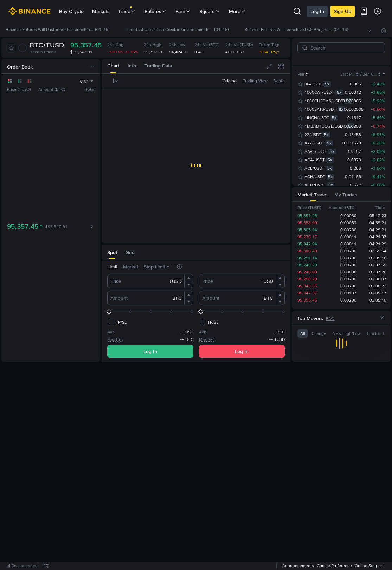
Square (210, 11)
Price (116, 281)
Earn (183, 11)
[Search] (344, 48)
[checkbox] (117, 322)
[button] (189, 278)
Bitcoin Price (43, 52)
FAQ (330, 319)
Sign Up (343, 11)
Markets (101, 11)
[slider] (150, 312)
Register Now (197, 466)
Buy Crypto (71, 11)
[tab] (113, 66)
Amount (119, 298)
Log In (317, 11)
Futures (156, 11)
